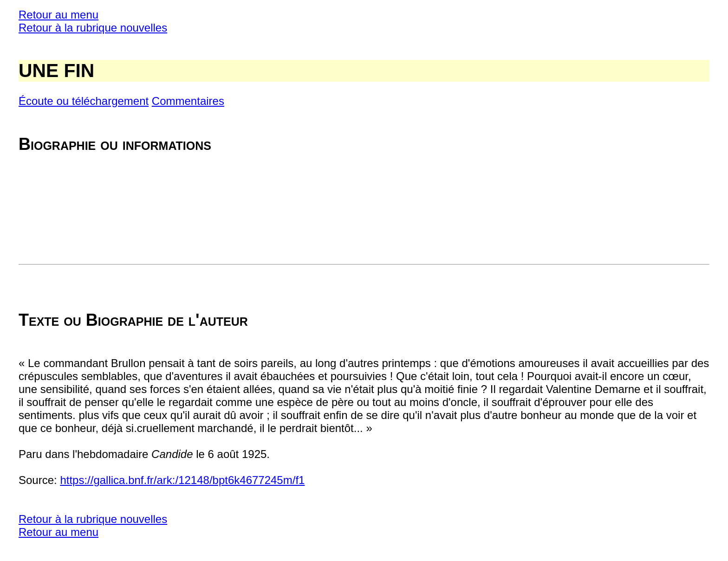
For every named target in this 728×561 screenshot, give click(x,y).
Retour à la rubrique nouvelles (93, 28)
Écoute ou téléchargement (84, 101)
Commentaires (188, 101)
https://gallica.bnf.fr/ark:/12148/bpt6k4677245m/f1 (182, 480)
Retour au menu (58, 15)
